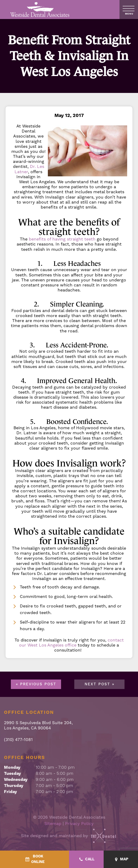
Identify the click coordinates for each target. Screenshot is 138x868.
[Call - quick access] (86, 859)
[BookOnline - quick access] (34, 859)
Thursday (14, 786)
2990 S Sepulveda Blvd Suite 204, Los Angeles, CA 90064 (38, 725)
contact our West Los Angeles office (71, 643)
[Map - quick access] (121, 859)
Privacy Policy (79, 824)
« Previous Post (36, 684)
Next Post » (100, 684)
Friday (10, 792)
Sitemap (53, 824)
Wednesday (16, 780)
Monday (12, 767)
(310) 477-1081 (18, 740)
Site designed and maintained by (69, 836)
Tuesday (12, 773)
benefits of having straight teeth (62, 239)
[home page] (40, 10)
